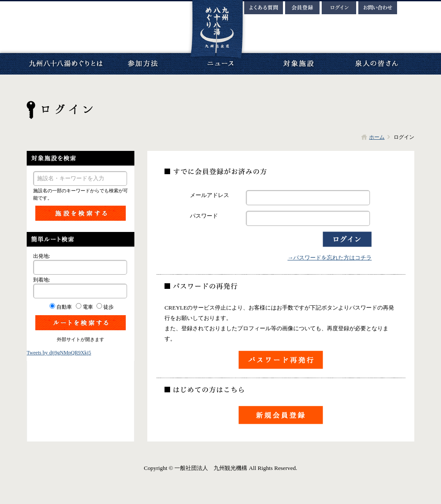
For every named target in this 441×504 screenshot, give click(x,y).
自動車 (64, 307)
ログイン (339, 8)
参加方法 (143, 64)
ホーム (377, 137)
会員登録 (302, 8)
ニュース (220, 64)
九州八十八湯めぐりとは (65, 64)
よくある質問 (264, 8)
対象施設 (298, 64)
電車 (88, 307)
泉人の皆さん (376, 64)
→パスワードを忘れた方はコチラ (330, 258)
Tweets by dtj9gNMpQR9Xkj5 (59, 353)
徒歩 (109, 307)
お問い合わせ (378, 8)
